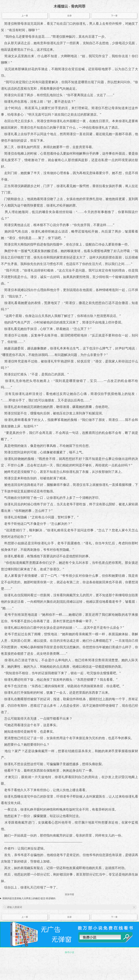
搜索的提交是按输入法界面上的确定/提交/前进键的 (29, 898)
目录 (69, 16)
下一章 (114, 16)
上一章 (25, 16)
